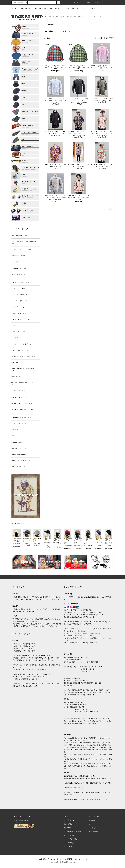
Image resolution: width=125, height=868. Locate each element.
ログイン (97, 3)
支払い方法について (70, 820)
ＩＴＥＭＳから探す (24, 8)
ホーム (14, 8)
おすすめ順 (99, 38)
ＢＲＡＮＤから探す (39, 8)
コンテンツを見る (54, 8)
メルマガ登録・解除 (71, 8)
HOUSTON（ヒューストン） (55, 25)
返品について (68, 828)
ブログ (83, 8)
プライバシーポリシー (71, 835)
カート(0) (108, 3)
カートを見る (93, 828)
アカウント (76, 3)
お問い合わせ (92, 8)
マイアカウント (94, 816)
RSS (65, 847)
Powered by (62, 862)
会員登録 (87, 3)
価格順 (106, 38)
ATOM (70, 847)
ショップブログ (69, 843)
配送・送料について (70, 824)
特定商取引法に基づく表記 (72, 832)
